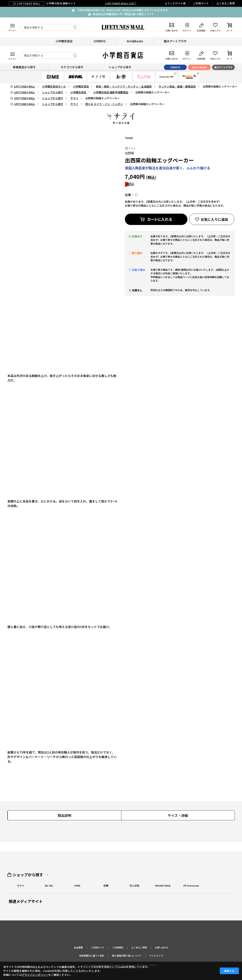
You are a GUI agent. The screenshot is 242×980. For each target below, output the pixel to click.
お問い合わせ (162, 947)
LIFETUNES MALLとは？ (121, 3)
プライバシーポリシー (35, 975)
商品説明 (64, 815)
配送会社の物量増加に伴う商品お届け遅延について (123, 14)
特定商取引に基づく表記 (92, 956)
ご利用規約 (118, 947)
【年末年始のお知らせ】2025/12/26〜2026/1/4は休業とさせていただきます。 (123, 10)
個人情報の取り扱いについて (127, 956)
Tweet (129, 138)
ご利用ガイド (201, 3)
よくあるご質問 (226, 3)
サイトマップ (156, 956)
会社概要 (78, 947)
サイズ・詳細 (178, 815)
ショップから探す (28, 875)
